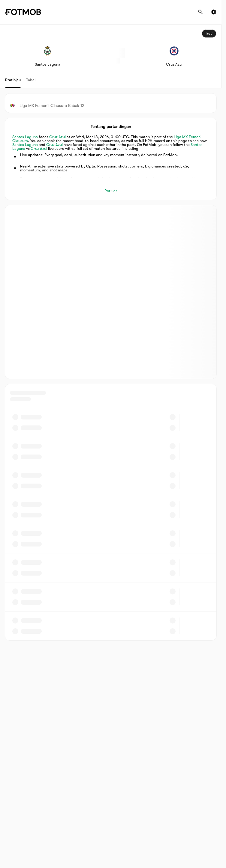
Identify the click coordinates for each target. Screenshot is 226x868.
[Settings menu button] (214, 12)
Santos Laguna (25, 137)
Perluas (111, 191)
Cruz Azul (57, 137)
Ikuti (209, 34)
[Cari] (200, 12)
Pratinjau (13, 80)
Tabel (31, 80)
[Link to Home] (27, 12)
